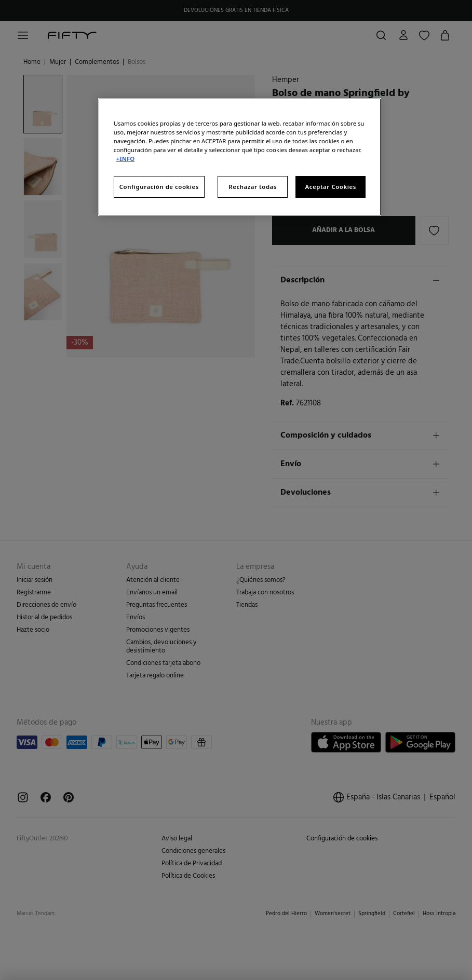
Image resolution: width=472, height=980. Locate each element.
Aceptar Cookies (331, 187)
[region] (240, 157)
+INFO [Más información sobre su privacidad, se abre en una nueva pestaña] (125, 159)
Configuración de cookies (159, 187)
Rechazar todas (253, 187)
